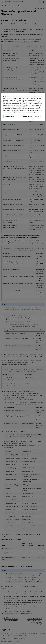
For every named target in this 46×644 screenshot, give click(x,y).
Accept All (38, 116)
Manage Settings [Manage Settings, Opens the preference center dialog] (9, 116)
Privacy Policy (11, 112)
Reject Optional (28, 116)
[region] (23, 107)
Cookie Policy (35, 105)
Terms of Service (14, 110)
